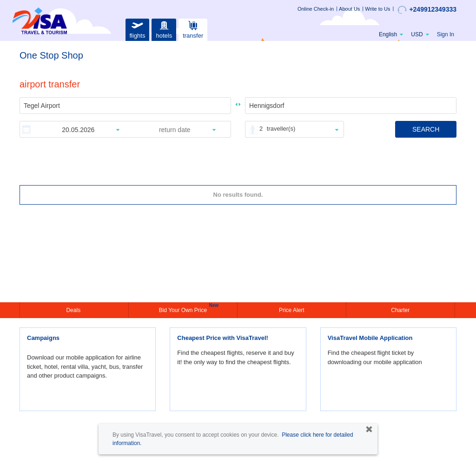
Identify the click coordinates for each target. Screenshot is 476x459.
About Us (349, 9)
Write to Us (377, 9)
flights (137, 29)
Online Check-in (316, 9)
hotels (164, 29)
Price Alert (292, 310)
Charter (400, 310)
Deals (74, 310)
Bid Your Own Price (184, 309)
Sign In (446, 34)
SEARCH (426, 129)
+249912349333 (427, 10)
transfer (193, 29)
